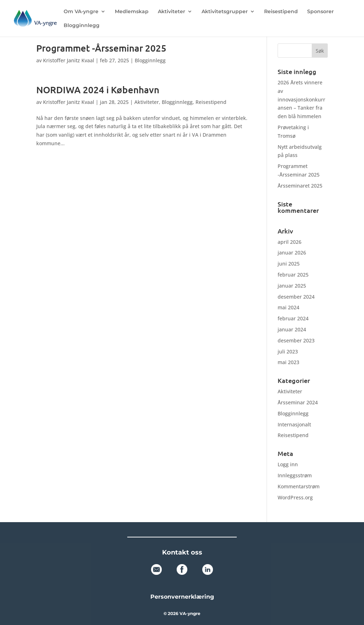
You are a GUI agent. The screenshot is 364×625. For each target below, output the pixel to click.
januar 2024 (292, 329)
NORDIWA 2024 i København (98, 90)
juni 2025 (289, 264)
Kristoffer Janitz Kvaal (69, 60)
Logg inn (288, 464)
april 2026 (290, 242)
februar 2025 (293, 275)
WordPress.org (295, 497)
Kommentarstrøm (299, 486)
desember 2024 (296, 297)
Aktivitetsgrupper (225, 12)
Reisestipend (281, 12)
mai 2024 (288, 307)
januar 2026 (292, 253)
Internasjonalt (294, 424)
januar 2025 (292, 286)
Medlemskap (132, 12)
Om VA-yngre (81, 12)
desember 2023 (296, 340)
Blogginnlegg (82, 26)
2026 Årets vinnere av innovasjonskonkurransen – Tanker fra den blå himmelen (301, 99)
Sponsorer (320, 12)
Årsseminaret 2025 (300, 186)
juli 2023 (288, 351)
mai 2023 (288, 362)
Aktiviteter (172, 12)
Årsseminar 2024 (298, 402)
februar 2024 (293, 318)
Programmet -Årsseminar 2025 (101, 48)
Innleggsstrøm (295, 475)
